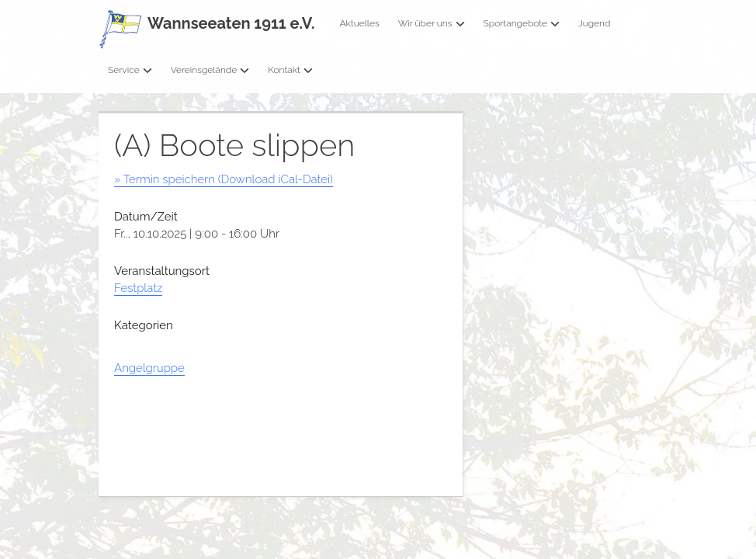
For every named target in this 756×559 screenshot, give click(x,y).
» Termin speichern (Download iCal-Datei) (224, 179)
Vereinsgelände (210, 70)
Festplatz (138, 288)
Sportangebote (522, 23)
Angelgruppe (149, 368)
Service (130, 70)
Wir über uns (432, 23)
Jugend (594, 23)
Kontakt (290, 70)
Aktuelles (359, 23)
